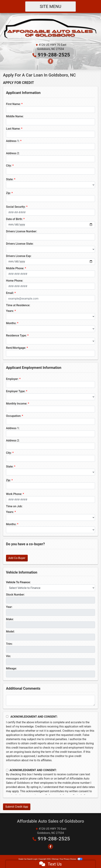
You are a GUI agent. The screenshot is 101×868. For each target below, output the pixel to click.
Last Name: (13, 129)
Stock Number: (15, 595)
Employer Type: (16, 391)
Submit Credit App (17, 807)
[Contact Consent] (7, 770)
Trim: (9, 644)
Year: (9, 607)
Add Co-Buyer (17, 558)
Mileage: (11, 668)
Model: (10, 632)
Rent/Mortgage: (16, 348)
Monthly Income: (17, 404)
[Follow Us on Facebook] (50, 61)
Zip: (8, 193)
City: (9, 166)
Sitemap (55, 859)
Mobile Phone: (15, 268)
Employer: (12, 379)
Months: (11, 323)
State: (10, 179)
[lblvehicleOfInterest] (50, 588)
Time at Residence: (18, 305)
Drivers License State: (20, 244)
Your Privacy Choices (71, 859)
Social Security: (16, 207)
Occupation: (14, 416)
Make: (10, 619)
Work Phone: (14, 494)
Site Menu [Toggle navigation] (50, 7)
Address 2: (13, 153)
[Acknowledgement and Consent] (7, 716)
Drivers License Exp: (19, 256)
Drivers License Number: (21, 231)
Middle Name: (15, 116)
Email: (10, 293)
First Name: (13, 104)
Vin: (8, 656)
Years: (10, 311)
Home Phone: (15, 281)
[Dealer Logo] (50, 29)
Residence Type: (16, 336)
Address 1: (13, 141)
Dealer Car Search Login (28, 859)
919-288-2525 (54, 55)
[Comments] (50, 700)
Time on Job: (14, 506)
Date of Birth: (14, 219)
